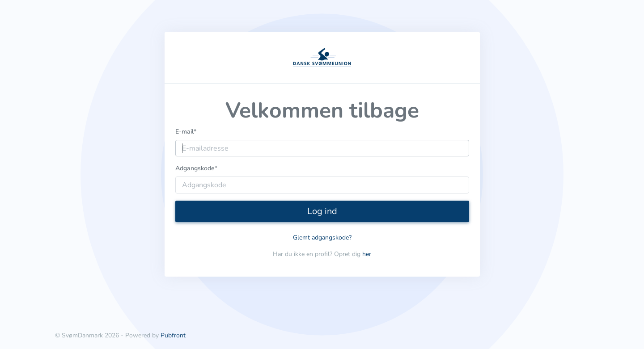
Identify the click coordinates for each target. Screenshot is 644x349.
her (367, 254)
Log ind (322, 211)
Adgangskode (196, 168)
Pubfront (173, 335)
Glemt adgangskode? (322, 238)
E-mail (186, 132)
